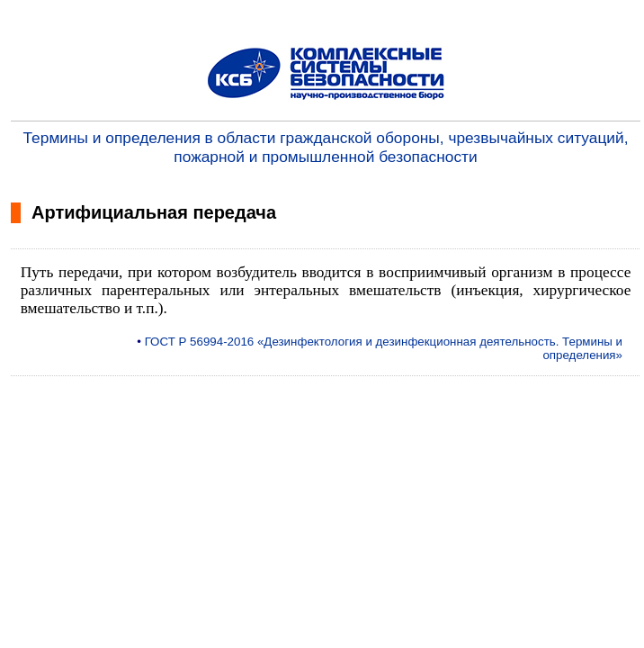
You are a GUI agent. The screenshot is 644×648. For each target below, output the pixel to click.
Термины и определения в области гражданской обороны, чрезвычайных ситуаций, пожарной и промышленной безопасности (326, 147)
